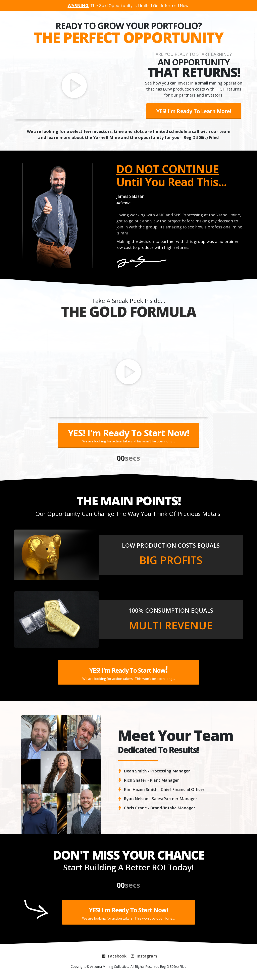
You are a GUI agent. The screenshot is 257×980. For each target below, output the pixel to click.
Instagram (147, 956)
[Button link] (194, 111)
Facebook (117, 956)
